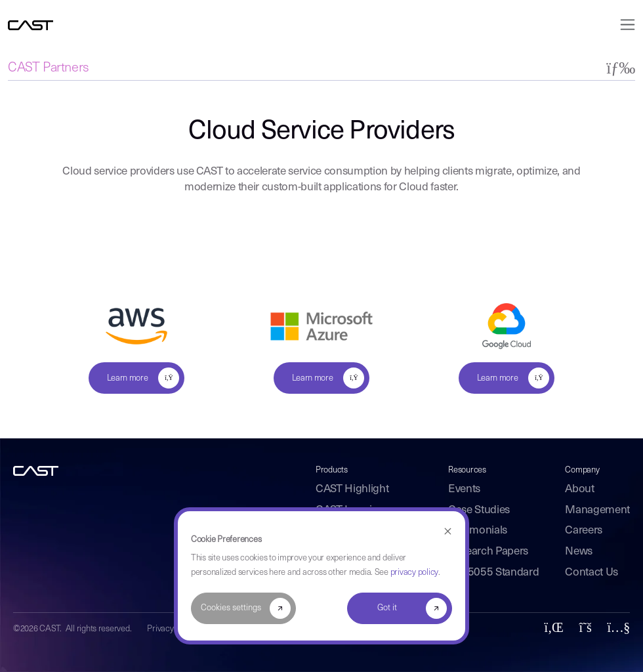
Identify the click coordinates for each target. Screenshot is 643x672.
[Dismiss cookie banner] (448, 532)
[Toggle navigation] (624, 25)
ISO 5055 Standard (493, 573)
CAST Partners (49, 68)
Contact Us (591, 573)
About (579, 489)
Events (464, 489)
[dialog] (321, 576)
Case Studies (479, 510)
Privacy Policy (172, 629)
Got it (387, 608)
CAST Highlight (352, 489)
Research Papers (488, 552)
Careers (584, 531)
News (579, 552)
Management (597, 510)
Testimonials (478, 531)
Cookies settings (231, 608)
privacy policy (414, 573)
